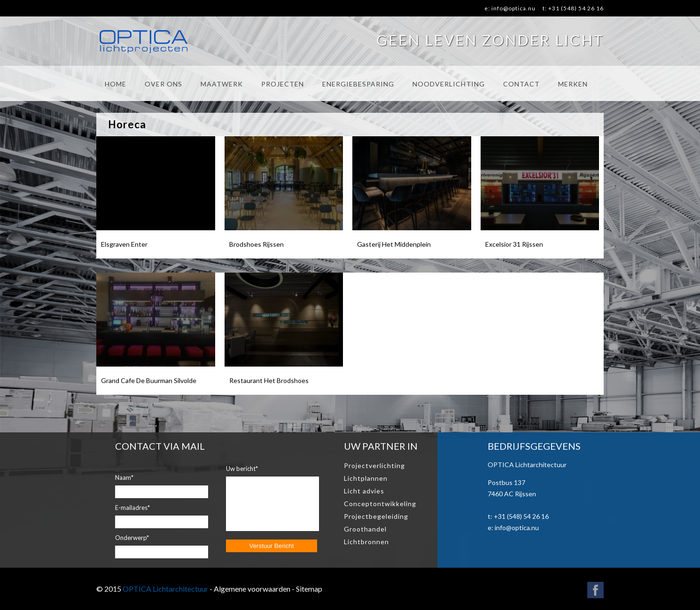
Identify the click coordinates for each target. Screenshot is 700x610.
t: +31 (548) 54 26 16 (573, 8)
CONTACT (521, 84)
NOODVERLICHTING (449, 84)
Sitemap (309, 589)
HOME (116, 84)
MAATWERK (222, 84)
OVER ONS (163, 84)
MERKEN (573, 84)
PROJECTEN (283, 84)
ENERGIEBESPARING (358, 84)
